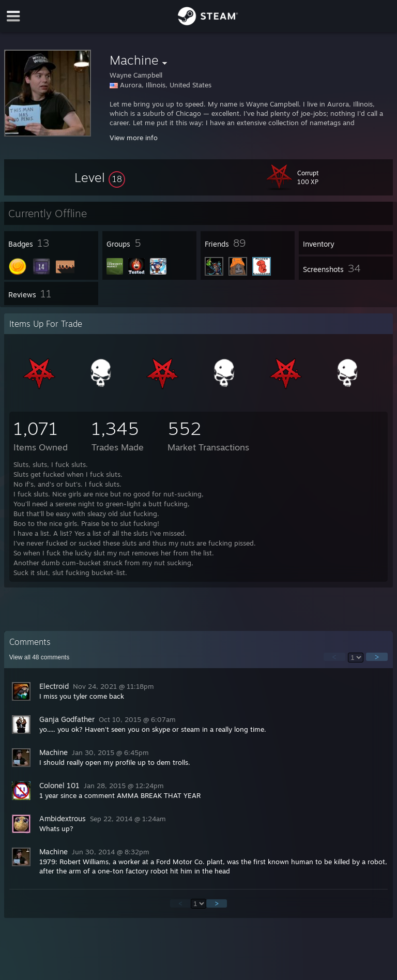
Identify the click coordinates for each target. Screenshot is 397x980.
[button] (100, 177)
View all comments (40, 657)
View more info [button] (134, 138)
